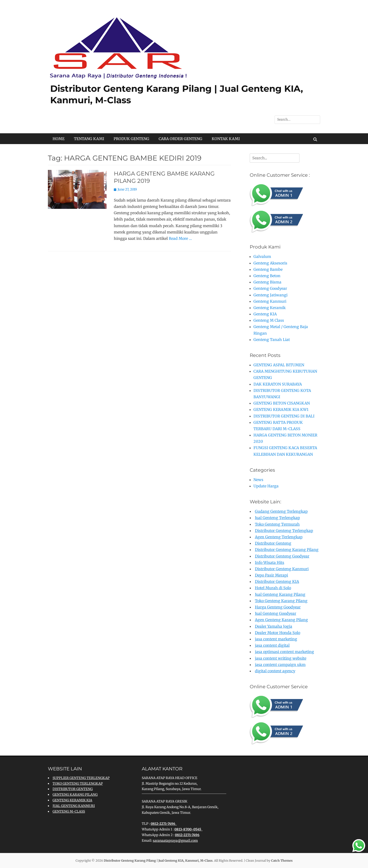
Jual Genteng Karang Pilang (280, 594)
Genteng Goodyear (270, 288)
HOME (59, 139)
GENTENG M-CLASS (69, 811)
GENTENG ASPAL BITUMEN (279, 365)
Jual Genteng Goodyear (276, 613)
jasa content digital (272, 645)
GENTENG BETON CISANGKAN (282, 403)
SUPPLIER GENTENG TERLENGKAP (81, 778)
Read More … (180, 238)
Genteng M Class (269, 320)
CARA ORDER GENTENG (180, 139)
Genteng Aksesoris (270, 263)
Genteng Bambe (268, 269)
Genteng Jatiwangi (270, 295)
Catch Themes (282, 861)
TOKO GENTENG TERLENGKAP (78, 784)
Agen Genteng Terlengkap (279, 537)
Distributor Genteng (273, 543)
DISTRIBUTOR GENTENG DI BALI (284, 416)
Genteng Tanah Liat (272, 340)
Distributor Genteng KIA (277, 581)
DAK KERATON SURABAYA (278, 384)
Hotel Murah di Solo (273, 588)
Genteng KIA (265, 314)
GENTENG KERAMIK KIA (72, 800)
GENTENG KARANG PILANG (75, 795)
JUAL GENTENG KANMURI (74, 806)
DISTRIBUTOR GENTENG (73, 789)
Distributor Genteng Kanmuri (282, 569)
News (258, 480)
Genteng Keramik (270, 308)
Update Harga (266, 486)
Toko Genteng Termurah (277, 524)
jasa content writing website (281, 658)
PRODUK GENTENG (131, 139)
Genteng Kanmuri (270, 301)
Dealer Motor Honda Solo (278, 633)
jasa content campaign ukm (280, 665)
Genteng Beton (267, 276)
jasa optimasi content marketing (284, 652)
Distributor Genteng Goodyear (282, 556)
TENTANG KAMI (89, 139)
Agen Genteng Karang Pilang (281, 620)
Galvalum (262, 256)
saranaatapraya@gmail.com (175, 841)
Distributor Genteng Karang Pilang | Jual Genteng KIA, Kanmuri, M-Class (158, 861)
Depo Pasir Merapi (271, 575)
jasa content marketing (276, 639)
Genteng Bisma (267, 282)
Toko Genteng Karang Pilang (281, 601)
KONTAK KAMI (226, 139)
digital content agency (275, 671)
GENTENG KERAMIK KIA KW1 (281, 409)
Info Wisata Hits (270, 562)
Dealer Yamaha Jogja (274, 626)
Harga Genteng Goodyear (278, 607)
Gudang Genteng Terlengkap (281, 511)
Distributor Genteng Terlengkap (284, 531)
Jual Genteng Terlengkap (277, 518)
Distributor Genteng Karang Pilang (287, 550)
